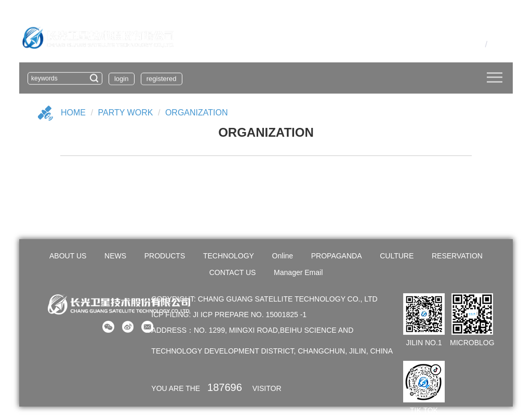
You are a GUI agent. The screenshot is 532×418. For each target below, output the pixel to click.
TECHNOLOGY (229, 256)
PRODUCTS (165, 256)
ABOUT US (68, 256)
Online (283, 256)
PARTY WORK (126, 113)
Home (73, 113)
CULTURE (397, 256)
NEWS (115, 256)
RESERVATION (457, 256)
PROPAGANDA (337, 256)
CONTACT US (233, 272)
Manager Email (298, 272)
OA (461, 44)
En (495, 44)
